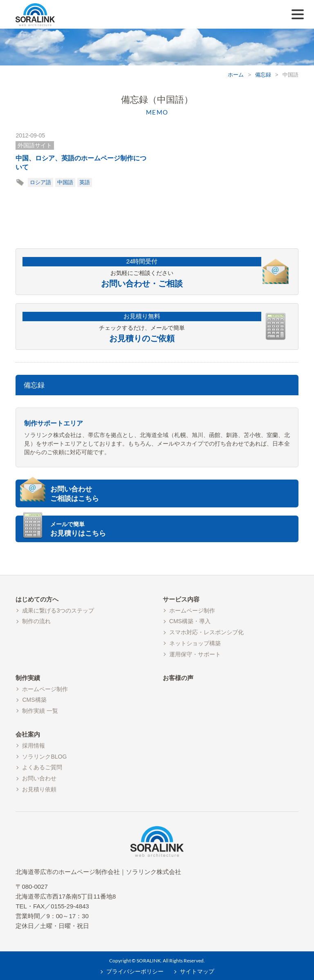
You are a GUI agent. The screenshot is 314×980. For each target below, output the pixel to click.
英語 (85, 182)
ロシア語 (40, 182)
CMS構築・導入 (190, 621)
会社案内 (28, 734)
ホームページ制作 (192, 611)
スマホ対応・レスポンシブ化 (206, 632)
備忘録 (263, 75)
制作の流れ (36, 621)
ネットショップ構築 (195, 643)
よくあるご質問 (42, 767)
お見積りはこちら (173, 529)
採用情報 (34, 746)
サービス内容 (181, 599)
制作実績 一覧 (40, 711)
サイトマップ (197, 971)
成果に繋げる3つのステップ (58, 611)
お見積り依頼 (39, 789)
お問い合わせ (39, 778)
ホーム (236, 75)
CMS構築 (34, 700)
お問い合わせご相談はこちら (75, 494)
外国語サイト (35, 145)
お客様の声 (178, 678)
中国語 (65, 182)
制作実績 (28, 678)
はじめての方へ (37, 599)
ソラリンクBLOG (44, 757)
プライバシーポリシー (135, 971)
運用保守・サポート (195, 654)
